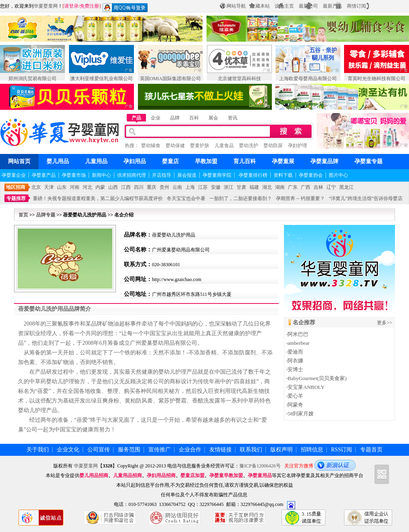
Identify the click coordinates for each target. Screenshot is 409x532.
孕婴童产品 (44, 175)
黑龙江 (346, 187)
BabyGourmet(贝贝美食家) (317, 378)
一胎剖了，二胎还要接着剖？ (241, 198)
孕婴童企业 (14, 175)
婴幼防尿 (273, 146)
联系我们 (251, 450)
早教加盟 (206, 161)
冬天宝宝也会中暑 (186, 198)
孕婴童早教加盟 (226, 475)
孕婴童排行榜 (252, 175)
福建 (254, 187)
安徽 (216, 187)
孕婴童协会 (311, 175)
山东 (62, 187)
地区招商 (16, 187)
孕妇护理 (298, 146)
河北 (87, 187)
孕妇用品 (135, 161)
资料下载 (283, 175)
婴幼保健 (175, 146)
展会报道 (187, 175)
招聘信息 (312, 450)
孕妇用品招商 (161, 475)
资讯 (233, 118)
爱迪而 (295, 352)
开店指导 (162, 175)
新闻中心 (101, 175)
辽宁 (331, 187)
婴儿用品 (58, 161)
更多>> (385, 323)
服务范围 (129, 450)
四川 (139, 187)
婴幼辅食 (151, 146)
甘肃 (241, 187)
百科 (194, 118)
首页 (23, 215)
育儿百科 (245, 161)
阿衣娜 (295, 361)
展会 (213, 118)
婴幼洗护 (249, 146)
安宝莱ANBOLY (306, 387)
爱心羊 (295, 396)
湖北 (267, 187)
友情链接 (221, 450)
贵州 (164, 187)
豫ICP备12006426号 (260, 466)
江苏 (203, 187)
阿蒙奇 (295, 405)
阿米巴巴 (298, 334)
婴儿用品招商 (94, 475)
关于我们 (38, 450)
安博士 (295, 369)
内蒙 (100, 187)
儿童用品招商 (128, 475)
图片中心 (338, 175)
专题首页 (371, 450)
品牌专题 (46, 215)
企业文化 (68, 450)
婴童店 (170, 161)
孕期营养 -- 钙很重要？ (300, 198)
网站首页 (19, 161)
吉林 (318, 187)
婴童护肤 (200, 146)
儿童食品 (224, 146)
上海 (190, 187)
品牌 (175, 118)
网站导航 (236, 6)
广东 (293, 187)
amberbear (299, 343)
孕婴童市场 (74, 175)
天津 (49, 187)
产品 (136, 118)
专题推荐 (16, 198)
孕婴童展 (283, 161)
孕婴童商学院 (217, 175)
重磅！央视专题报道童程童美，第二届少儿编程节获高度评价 (98, 198)
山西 (113, 187)
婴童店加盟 (192, 475)
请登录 (71, 6)
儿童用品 (96, 161)
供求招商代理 (132, 175)
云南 (177, 187)
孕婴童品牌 (324, 161)
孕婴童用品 (260, 475)
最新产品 (332, 6)
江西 (126, 187)
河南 (75, 187)
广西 (306, 187)
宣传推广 (160, 450)
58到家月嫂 (301, 414)
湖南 (280, 187)
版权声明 (281, 450)
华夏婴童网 (46, 6)
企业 (156, 118)
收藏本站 (260, 6)
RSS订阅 (342, 450)
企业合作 (190, 450)
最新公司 (308, 6)
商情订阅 (356, 6)
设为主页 (284, 6)
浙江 (229, 187)
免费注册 (89, 6)
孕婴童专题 (369, 161)
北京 (36, 187)
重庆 (152, 187)
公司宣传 (99, 450)
